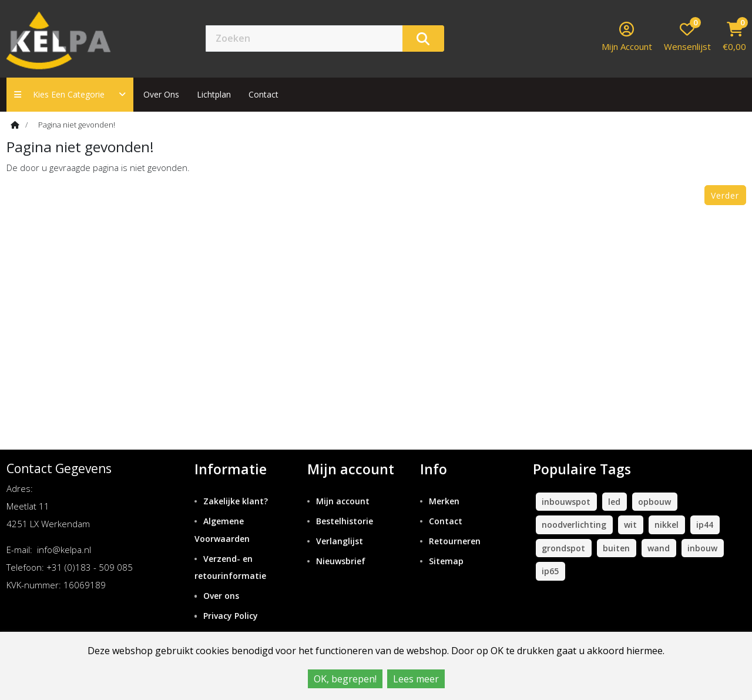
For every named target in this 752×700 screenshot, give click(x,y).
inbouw (702, 548)
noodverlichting (574, 525)
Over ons (161, 94)
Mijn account (343, 501)
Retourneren (455, 541)
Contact (446, 521)
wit (630, 525)
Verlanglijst (340, 541)
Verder (725, 195)
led (614, 502)
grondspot (563, 548)
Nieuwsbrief (341, 561)
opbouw (654, 502)
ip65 (550, 571)
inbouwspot (566, 502)
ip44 (705, 525)
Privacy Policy (231, 616)
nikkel (667, 525)
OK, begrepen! (345, 679)
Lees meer (416, 679)
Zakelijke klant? (236, 501)
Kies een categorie (70, 94)
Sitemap (446, 561)
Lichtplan (214, 94)
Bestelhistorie (345, 521)
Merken (444, 501)
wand (659, 548)
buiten (616, 548)
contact (263, 94)
